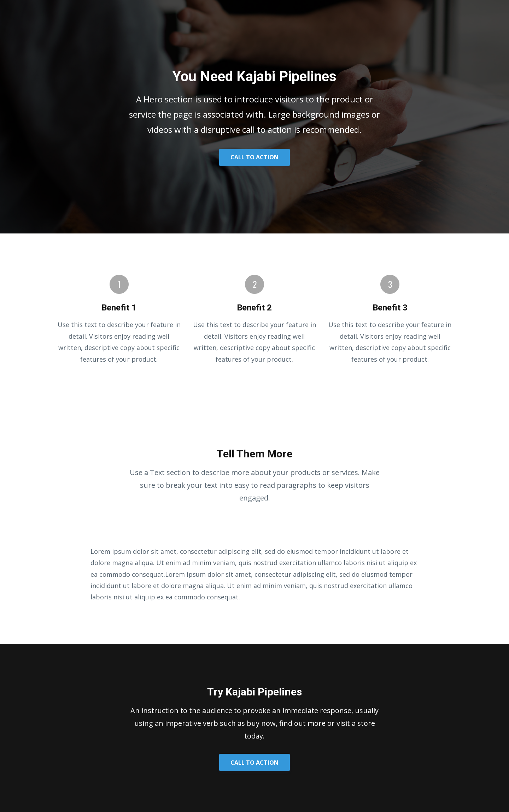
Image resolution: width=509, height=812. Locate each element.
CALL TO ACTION (255, 157)
